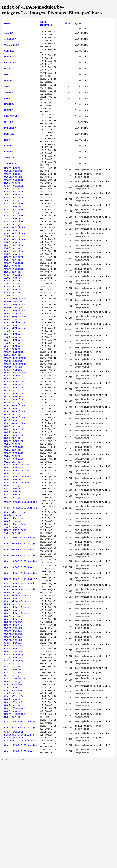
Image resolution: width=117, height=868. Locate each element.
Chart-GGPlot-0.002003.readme (15, 421)
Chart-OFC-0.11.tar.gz (20, 618)
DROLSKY (9, 62)
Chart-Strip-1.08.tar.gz (13, 788)
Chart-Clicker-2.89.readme (15, 286)
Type (78, 24)
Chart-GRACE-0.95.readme (13, 557)
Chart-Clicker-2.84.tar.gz (15, 225)
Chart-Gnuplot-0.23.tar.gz (15, 523)
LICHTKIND (11, 130)
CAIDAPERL (11, 48)
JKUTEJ (9, 103)
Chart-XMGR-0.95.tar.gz (21, 855)
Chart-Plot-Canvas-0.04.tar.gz (18, 686)
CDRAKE (9, 55)
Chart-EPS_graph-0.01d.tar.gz (16, 415)
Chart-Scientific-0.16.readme (17, 761)
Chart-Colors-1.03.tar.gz (14, 333)
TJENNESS (10, 184)
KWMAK (8, 123)
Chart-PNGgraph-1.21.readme (15, 747)
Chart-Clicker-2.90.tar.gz (15, 306)
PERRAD (9, 150)
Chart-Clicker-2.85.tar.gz (15, 238)
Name (8, 24)
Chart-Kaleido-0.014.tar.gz (15, 591)
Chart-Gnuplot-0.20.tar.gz (15, 482)
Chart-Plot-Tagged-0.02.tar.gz (18, 699)
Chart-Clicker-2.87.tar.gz (15, 265)
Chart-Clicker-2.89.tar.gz (15, 293)
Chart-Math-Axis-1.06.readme (16, 598)
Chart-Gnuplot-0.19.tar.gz (15, 469)
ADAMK (8, 35)
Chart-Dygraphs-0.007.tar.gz (15, 360)
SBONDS (9, 164)
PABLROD (9, 143)
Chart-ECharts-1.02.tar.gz (15, 401)
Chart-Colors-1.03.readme (14, 326)
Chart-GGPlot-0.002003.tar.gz (15, 428)
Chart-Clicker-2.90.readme (15, 299)
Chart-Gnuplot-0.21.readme (15, 489)
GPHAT (8, 82)
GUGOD (8, 89)
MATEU (8, 137)
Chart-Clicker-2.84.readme (15, 218)
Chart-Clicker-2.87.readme (15, 259)
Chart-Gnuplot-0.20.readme (15, 476)
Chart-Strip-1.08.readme (13, 781)
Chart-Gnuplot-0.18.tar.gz (15, 455)
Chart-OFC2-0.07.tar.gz (21, 645)
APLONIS (9, 42)
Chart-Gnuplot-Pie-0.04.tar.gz (18, 550)
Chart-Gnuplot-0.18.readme (15, 449)
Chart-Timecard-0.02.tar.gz (15, 815)
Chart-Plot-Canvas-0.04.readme (18, 679)
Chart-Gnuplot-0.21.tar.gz (15, 496)
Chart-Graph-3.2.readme (21, 571)
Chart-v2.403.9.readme (20, 822)
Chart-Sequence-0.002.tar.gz (15, 774)
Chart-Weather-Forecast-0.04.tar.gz (19, 842)
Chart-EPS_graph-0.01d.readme (16, 408)
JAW (6, 96)
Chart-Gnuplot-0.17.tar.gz (15, 442)
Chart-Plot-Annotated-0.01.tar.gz (20, 672)
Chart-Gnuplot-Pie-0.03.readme (18, 530)
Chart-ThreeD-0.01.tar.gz (14, 801)
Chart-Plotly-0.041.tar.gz (14, 727)
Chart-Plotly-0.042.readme (14, 733)
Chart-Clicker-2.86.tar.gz (15, 252)
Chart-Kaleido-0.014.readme (15, 584)
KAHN (7, 109)
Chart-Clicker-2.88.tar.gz (15, 279)
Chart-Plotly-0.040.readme (14, 706)
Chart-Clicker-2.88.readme (15, 272)
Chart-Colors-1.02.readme (14, 313)
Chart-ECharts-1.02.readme (15, 394)
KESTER (9, 116)
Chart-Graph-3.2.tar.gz (21, 577)
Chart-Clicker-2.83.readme (15, 204)
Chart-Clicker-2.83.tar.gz (15, 211)
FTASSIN (9, 69)
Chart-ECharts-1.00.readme (15, 367)
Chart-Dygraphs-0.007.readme (15, 354)
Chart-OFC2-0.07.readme (21, 638)
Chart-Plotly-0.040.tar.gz (14, 713)
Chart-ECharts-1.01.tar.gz (15, 387)
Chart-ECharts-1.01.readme (15, 381)
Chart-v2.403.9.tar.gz (20, 828)
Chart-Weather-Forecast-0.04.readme (19, 835)
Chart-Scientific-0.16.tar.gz (17, 767)
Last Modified (47, 24)
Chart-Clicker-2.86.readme (15, 245)
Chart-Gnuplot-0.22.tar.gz (15, 510)
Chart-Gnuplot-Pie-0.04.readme (18, 543)
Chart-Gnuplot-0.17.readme (15, 435)
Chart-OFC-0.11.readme (20, 611)
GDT (6, 75)
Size (68, 24)
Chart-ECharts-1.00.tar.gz (15, 374)
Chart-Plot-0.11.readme (21, 652)
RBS (6, 157)
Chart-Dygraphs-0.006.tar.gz (15, 347)
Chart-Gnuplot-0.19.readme (15, 462)
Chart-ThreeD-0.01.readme (14, 794)
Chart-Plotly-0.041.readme (14, 720)
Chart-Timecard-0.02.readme (15, 808)
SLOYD (8, 170)
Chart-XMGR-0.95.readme (21, 849)
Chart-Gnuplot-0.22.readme (15, 503)
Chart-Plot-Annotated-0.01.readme (20, 666)
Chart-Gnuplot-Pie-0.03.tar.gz (18, 537)
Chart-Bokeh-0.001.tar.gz (13, 198)
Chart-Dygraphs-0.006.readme (15, 340)
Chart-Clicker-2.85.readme (15, 231)
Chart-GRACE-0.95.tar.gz (13, 564)
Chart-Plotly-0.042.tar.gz (14, 740)
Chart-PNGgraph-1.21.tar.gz (15, 754)
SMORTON (9, 177)
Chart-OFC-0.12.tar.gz (20, 632)
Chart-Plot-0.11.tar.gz (21, 659)
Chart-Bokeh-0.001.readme (13, 191)
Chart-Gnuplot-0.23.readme (15, 516)
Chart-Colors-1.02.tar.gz (14, 320)
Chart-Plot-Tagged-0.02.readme (18, 693)
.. (6, 30)
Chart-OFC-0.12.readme (20, 625)
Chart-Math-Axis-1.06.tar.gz (16, 605)
